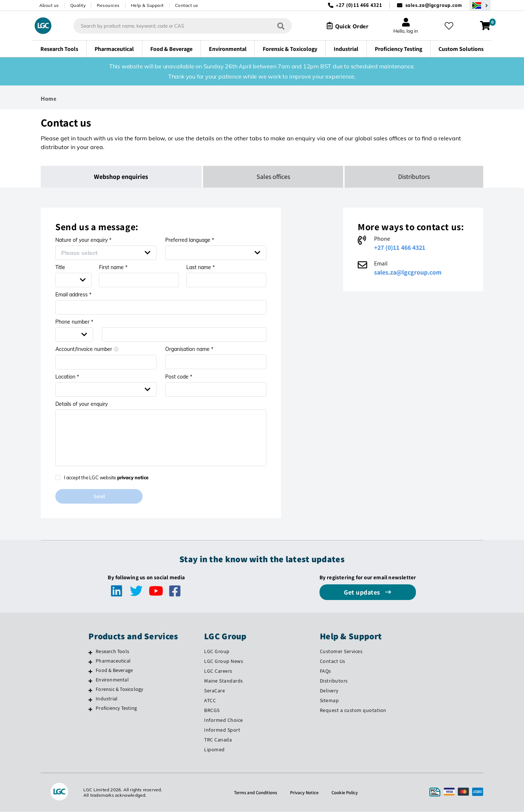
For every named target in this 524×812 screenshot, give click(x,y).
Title (60, 267)
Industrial (107, 699)
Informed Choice (224, 720)
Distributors (334, 681)
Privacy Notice (305, 793)
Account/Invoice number (87, 349)
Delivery (329, 691)
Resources (108, 5)
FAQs (325, 672)
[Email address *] (161, 307)
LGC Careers (218, 672)
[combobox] (179, 26)
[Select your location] (480, 5)
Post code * (179, 377)
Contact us (187, 5)
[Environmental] (90, 681)
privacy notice (133, 477)
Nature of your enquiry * (83, 240)
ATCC (210, 701)
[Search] (277, 26)
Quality (78, 5)
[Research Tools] (90, 653)
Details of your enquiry (82, 404)
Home (49, 99)
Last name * (201, 267)
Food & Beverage (114, 671)
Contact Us (333, 662)
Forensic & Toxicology (119, 690)
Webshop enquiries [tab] (121, 177)
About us (49, 5)
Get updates (363, 593)
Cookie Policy (347, 793)
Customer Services (341, 652)
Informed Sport (222, 730)
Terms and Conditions (253, 793)
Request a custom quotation (353, 711)
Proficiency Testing (116, 708)
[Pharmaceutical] (90, 663)
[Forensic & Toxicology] (90, 691)
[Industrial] (90, 700)
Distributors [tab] (414, 177)
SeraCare (215, 691)
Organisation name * (189, 349)
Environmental (112, 680)
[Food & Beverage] (90, 672)
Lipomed (215, 750)
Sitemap (330, 701)
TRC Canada (218, 740)
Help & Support (147, 5)
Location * (67, 377)
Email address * (73, 295)
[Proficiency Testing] (90, 709)
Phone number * (74, 322)
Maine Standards (224, 681)
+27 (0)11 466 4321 (400, 247)
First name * (113, 267)
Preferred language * (190, 240)
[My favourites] (450, 26)
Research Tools (112, 652)
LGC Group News (224, 662)
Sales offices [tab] (273, 177)
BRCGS (212, 711)
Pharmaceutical (113, 661)
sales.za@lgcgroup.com (434, 5)
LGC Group (217, 652)
